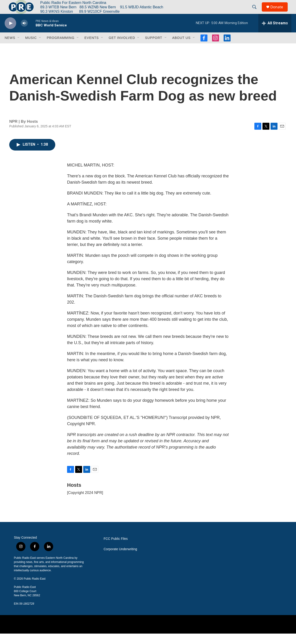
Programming (61, 48)
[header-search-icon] (256, 12)
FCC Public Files (116, 549)
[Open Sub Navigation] (19, 48)
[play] (10, 34)
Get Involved (122, 48)
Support (154, 48)
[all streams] (275, 34)
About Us (181, 48)
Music (31, 48)
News (10, 48)
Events (92, 48)
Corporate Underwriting (120, 560)
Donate (280, 12)
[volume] (24, 34)
